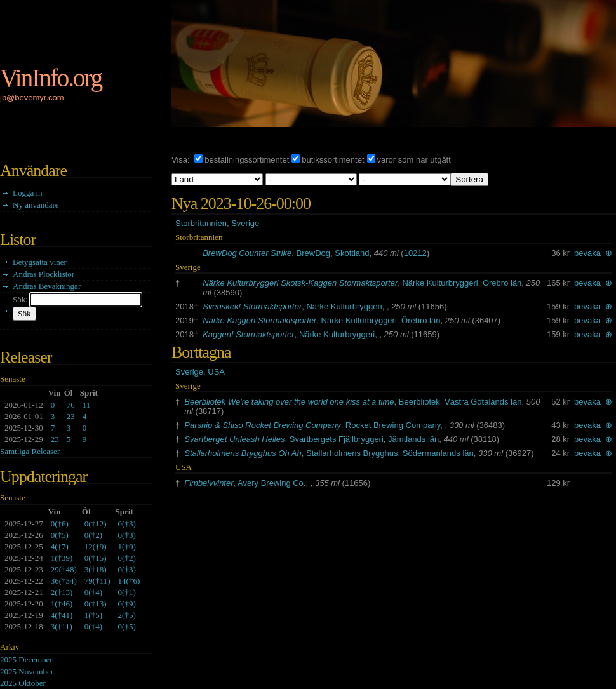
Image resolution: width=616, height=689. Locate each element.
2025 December (26, 659)
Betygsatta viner (40, 262)
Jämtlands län (413, 439)
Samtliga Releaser (30, 451)
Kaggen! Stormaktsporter (249, 334)
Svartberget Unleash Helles (234, 439)
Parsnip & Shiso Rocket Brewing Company (262, 425)
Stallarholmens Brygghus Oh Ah (243, 453)
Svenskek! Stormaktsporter (252, 306)
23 (71, 416)
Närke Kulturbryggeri (440, 283)
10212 (415, 253)
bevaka (587, 253)
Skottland (352, 253)
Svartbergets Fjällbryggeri (337, 439)
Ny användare (36, 205)
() (60, 524)
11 (87, 405)
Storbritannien (201, 223)
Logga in (28, 193)
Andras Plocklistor (44, 274)
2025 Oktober (23, 683)
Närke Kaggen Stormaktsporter (259, 320)
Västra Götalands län (483, 402)
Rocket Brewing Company (393, 425)
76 (71, 405)
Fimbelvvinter (209, 483)
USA (216, 372)
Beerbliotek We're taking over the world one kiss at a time (289, 402)
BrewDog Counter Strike (247, 253)
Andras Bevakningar (47, 286)
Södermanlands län (438, 453)
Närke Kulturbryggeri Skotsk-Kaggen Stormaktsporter (300, 283)
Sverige (245, 223)
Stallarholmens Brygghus (352, 453)
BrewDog (313, 253)
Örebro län (502, 283)
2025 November (27, 672)
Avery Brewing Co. (271, 483)
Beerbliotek (419, 402)
